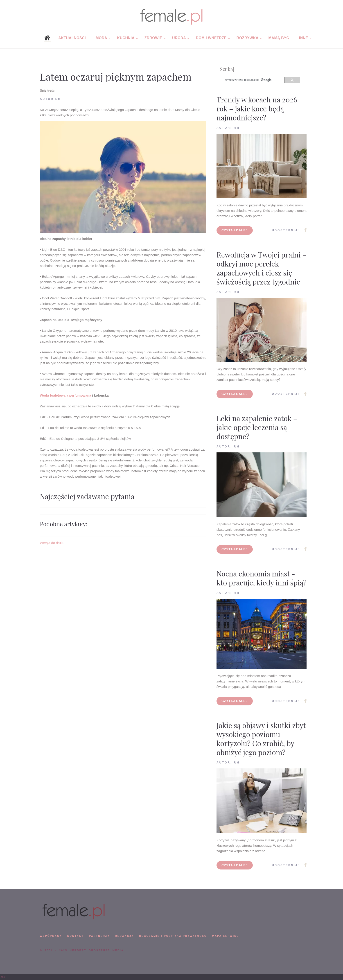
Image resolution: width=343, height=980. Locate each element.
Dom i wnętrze (211, 38)
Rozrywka (248, 38)
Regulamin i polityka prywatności (174, 936)
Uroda (179, 38)
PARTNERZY (99, 936)
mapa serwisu (226, 936)
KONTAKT (76, 936)
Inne (304, 38)
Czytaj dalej (235, 230)
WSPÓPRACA (51, 936)
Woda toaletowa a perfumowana (65, 395)
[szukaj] (252, 80)
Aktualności (72, 38)
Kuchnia (126, 38)
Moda (101, 38)
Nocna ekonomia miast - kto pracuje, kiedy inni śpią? (262, 578)
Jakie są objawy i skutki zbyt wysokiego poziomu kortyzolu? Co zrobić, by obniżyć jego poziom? (261, 739)
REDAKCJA (124, 936)
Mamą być (279, 38)
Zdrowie (153, 38)
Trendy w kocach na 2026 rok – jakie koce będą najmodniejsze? (257, 108)
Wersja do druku (52, 543)
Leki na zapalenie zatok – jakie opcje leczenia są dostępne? (257, 427)
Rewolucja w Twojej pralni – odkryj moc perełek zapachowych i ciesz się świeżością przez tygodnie (262, 268)
